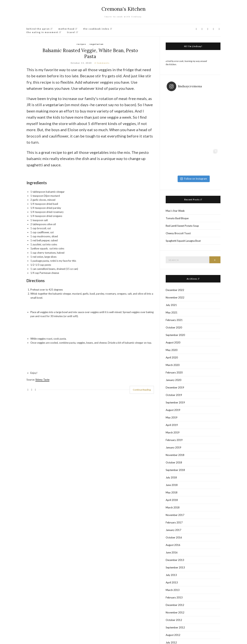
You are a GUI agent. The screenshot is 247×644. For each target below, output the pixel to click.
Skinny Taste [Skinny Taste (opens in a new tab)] (42, 380)
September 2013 (175, 567)
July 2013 (171, 575)
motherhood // (68, 29)
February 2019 (174, 440)
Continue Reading (142, 390)
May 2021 (172, 312)
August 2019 (173, 410)
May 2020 (172, 350)
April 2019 (172, 425)
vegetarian (97, 44)
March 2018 (173, 507)
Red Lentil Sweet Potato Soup (182, 226)
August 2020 (173, 342)
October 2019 (174, 395)
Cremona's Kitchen (123, 9)
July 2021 (171, 305)
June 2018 (172, 485)
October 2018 (174, 462)
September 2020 (175, 335)
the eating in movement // (44, 32)
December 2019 (175, 387)
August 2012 (173, 635)
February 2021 (174, 320)
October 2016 (174, 537)
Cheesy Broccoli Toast (178, 233)
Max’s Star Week (175, 211)
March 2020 (173, 365)
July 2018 (171, 477)
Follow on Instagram (194, 179)
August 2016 (173, 545)
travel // (73, 32)
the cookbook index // (98, 29)
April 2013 (172, 582)
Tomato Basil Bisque (177, 218)
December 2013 (175, 560)
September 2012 (175, 627)
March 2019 (173, 432)
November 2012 (175, 612)
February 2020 (174, 372)
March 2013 (173, 590)
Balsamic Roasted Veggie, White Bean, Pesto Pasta (90, 53)
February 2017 (174, 522)
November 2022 (175, 297)
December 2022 (175, 290)
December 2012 (175, 605)
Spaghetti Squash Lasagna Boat (183, 241)
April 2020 (172, 357)
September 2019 (175, 402)
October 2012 (174, 620)
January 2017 (173, 530)
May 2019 (172, 417)
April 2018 (172, 500)
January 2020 (173, 380)
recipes (81, 44)
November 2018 (175, 455)
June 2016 (172, 552)
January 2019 (173, 447)
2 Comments (102, 63)
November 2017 (175, 515)
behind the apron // (40, 29)
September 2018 (175, 470)
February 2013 (174, 597)
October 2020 (174, 327)
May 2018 (172, 492)
